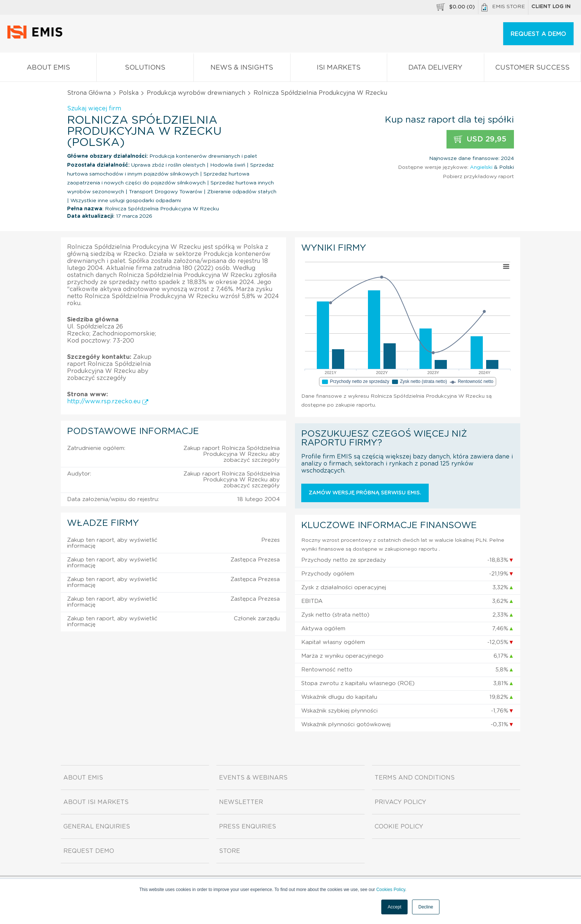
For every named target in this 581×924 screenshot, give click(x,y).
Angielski (481, 167)
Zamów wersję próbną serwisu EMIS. (365, 493)
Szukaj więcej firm (94, 109)
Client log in (551, 7)
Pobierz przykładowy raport (478, 177)
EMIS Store (503, 7)
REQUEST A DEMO (538, 34)
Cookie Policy (399, 827)
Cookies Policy (391, 890)
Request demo (89, 851)
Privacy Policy (400, 802)
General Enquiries (97, 827)
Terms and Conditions (415, 778)
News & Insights (242, 69)
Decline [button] (426, 907)
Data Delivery (435, 69)
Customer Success (532, 69)
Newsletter (241, 802)
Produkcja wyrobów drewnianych (196, 93)
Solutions (145, 69)
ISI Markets (339, 69)
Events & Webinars (253, 778)
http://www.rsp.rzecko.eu (108, 401)
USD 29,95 (480, 139)
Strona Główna (89, 93)
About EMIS (48, 69)
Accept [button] (394, 907)
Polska (129, 93)
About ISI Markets (96, 802)
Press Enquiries (248, 827)
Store (230, 851)
